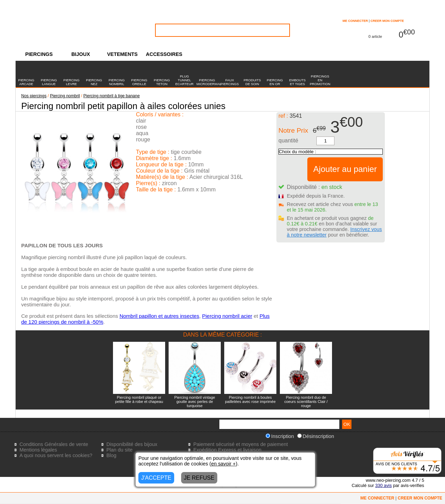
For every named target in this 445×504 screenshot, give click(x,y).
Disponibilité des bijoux (132, 444)
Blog (111, 455)
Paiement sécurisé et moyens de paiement (241, 444)
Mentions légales (38, 450)
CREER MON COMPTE (387, 21)
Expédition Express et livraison (227, 450)
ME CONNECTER (355, 21)
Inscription (280, 436)
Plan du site (119, 450)
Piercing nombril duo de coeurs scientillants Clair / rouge (306, 402)
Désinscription (316, 436)
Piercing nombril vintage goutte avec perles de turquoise (195, 402)
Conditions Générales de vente (54, 444)
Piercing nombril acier (227, 316)
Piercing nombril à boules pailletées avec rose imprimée (250, 399)
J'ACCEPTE (156, 478)
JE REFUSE (199, 478)
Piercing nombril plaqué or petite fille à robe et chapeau (139, 399)
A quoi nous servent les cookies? (56, 455)
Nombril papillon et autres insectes (159, 316)
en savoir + (223, 464)
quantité (288, 141)
